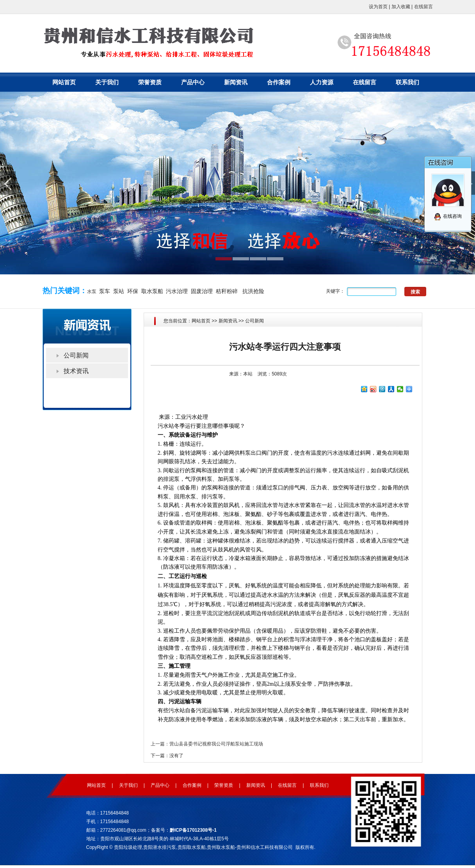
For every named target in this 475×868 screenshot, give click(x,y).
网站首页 (64, 82)
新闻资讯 (236, 82)
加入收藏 (401, 7)
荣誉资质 (150, 82)
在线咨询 (447, 216)
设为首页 (378, 7)
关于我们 (107, 82)
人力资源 (322, 82)
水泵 (92, 292)
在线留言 (423, 7)
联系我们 (407, 82)
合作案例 (279, 82)
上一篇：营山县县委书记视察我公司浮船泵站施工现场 (207, 744)
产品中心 (193, 82)
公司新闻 (254, 321)
